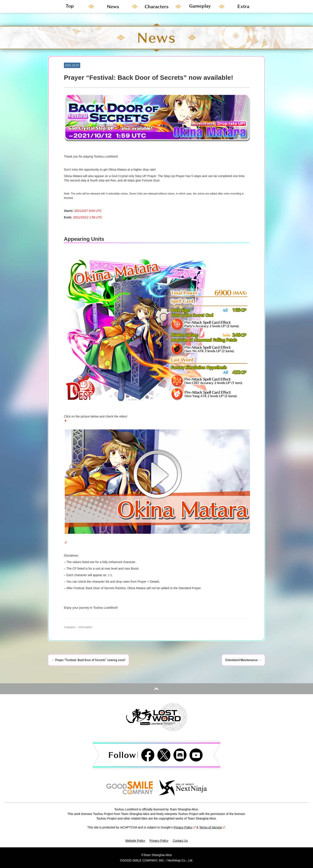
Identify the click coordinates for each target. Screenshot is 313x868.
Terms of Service (212, 827)
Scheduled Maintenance (243, 660)
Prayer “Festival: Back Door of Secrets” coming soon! (88, 660)
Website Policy (135, 841)
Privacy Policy (184, 827)
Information (85, 627)
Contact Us (180, 841)
